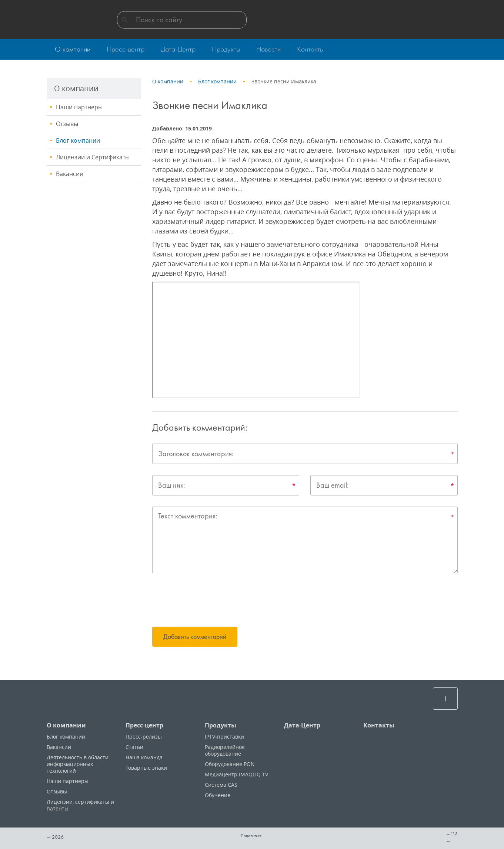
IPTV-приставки (224, 737)
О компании (66, 725)
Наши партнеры (79, 107)
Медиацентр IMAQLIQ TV (236, 774)
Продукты (221, 725)
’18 (454, 834)
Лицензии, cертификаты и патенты (80, 805)
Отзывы (67, 124)
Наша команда (144, 757)
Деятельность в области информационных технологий (78, 764)
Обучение (218, 795)
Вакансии (70, 174)
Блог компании (78, 140)
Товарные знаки (146, 768)
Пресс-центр (144, 725)
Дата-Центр (302, 725)
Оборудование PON (230, 764)
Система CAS (221, 785)
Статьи (134, 747)
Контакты (379, 725)
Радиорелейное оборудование (225, 750)
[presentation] (208, 601)
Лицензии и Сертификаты (93, 157)
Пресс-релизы (144, 737)
